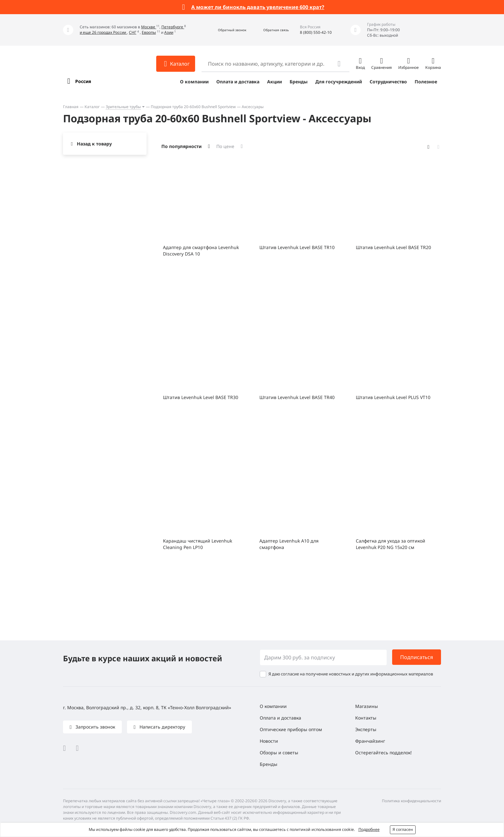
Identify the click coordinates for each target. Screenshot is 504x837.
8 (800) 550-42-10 (316, 32)
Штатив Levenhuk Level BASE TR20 (393, 247)
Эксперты (366, 729)
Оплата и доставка (238, 82)
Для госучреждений (339, 82)
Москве (149, 27)
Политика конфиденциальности (411, 801)
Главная (71, 107)
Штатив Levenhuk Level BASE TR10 (297, 247)
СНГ (133, 32)
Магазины (367, 706)
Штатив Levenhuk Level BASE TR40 (297, 397)
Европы (149, 32)
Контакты (366, 718)
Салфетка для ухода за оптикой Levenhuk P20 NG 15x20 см (391, 544)
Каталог (92, 107)
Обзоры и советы (279, 753)
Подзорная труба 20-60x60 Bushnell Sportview (193, 107)
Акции (274, 82)
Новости (269, 741)
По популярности (181, 146)
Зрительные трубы (123, 107)
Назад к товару (94, 144)
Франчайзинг (370, 741)
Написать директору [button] (162, 727)
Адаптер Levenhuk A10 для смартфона (289, 544)
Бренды (299, 82)
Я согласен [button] (403, 829)
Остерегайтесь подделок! (383, 753)
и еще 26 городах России (103, 32)
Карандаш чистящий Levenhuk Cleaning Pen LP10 (198, 544)
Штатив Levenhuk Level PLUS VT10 (393, 397)
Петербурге (173, 27)
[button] (225, 30)
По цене (225, 146)
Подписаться (417, 657)
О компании (194, 82)
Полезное (426, 82)
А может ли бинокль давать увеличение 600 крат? (258, 7)
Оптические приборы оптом (291, 729)
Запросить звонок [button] (95, 727)
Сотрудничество (388, 82)
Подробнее (369, 829)
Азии (169, 32)
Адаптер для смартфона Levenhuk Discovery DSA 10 (201, 251)
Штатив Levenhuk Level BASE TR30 (201, 397)
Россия (83, 81)
